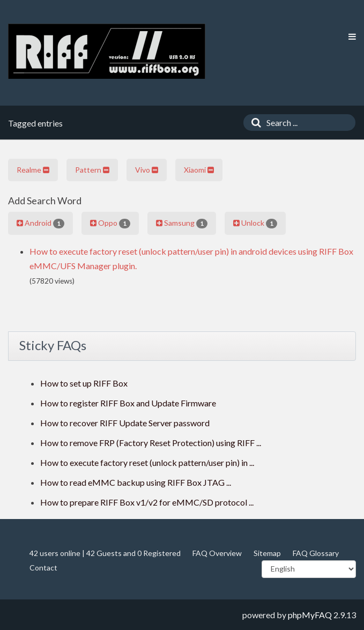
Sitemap (267, 553)
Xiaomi (199, 170)
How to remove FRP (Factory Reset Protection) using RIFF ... (151, 443)
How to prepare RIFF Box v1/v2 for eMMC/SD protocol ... (147, 502)
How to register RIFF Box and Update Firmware (128, 403)
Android (40, 223)
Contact (43, 568)
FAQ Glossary (316, 553)
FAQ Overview (217, 553)
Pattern (92, 170)
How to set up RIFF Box (84, 383)
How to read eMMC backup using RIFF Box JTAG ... (136, 482)
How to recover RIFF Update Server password (125, 423)
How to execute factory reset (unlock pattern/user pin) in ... (147, 462)
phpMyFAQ (310, 615)
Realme (33, 170)
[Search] (254, 123)
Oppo (110, 223)
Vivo (147, 170)
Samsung (182, 223)
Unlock (255, 223)
